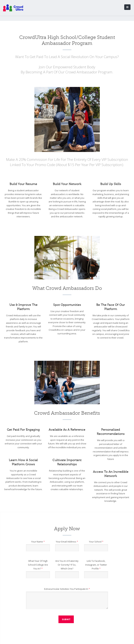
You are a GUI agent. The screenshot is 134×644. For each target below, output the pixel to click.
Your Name (38, 542)
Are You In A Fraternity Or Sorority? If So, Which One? (67, 565)
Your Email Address (67, 542)
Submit (66, 619)
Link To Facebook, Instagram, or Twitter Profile (96, 565)
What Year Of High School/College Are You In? (38, 565)
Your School (96, 542)
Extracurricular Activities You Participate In (67, 589)
